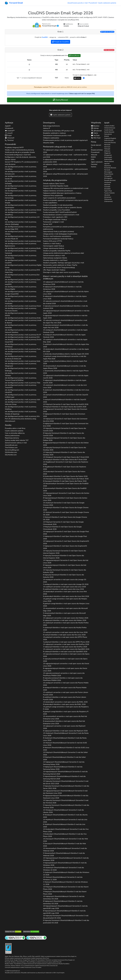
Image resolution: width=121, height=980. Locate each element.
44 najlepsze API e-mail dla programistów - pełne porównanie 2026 (65, 170)
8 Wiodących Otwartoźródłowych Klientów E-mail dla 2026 (65, 816)
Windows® (9, 128)
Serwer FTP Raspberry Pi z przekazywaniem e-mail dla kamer (22, 163)
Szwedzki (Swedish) (107, 188)
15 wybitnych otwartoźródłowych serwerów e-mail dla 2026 (65, 341)
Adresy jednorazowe (12, 436)
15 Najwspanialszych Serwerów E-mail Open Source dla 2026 (66, 494)
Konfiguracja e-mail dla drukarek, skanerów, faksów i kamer (21, 158)
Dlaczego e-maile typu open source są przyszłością (61, 272)
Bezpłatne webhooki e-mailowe (54, 133)
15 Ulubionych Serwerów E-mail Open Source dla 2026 (64, 504)
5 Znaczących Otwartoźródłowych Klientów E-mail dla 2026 (64, 845)
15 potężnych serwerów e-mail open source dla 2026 (65, 638)
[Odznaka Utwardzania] (8, 948)
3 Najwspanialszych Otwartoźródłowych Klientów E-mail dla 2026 (65, 864)
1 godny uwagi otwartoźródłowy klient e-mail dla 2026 (65, 362)
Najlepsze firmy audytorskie (53, 196)
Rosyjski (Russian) (110, 180)
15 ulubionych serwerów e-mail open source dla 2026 (66, 624)
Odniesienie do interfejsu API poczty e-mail (59, 131)
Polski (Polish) (109, 174)
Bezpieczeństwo (97, 150)
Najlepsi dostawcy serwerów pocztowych (58, 191)
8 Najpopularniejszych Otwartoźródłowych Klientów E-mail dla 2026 (66, 797)
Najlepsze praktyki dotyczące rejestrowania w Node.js (62, 193)
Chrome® (10, 138)
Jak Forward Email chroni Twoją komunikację (59, 268)
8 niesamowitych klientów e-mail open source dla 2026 (64, 722)
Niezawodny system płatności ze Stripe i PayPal (60, 265)
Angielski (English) (110, 138)
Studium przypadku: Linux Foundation (57, 210)
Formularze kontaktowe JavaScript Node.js (58, 239)
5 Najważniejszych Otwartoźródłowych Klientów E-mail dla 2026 (64, 778)
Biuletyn (95, 126)
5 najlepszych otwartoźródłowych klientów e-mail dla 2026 (65, 382)
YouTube (95, 136)
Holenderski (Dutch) (108, 135)
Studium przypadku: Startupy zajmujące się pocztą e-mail (64, 263)
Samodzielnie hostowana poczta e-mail (57, 136)
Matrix (95, 133)
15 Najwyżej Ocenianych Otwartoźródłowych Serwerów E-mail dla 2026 (66, 782)
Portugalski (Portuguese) (108, 177)
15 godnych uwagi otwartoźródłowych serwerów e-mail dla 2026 (65, 358)
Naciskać (94, 164)
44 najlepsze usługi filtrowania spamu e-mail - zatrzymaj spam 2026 (66, 175)
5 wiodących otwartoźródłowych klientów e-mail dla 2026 (64, 336)
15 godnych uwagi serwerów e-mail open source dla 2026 (65, 600)
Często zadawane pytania (107, 3)
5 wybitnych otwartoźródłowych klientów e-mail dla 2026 (66, 346)
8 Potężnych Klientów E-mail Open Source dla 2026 (65, 407)
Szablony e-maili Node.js (52, 244)
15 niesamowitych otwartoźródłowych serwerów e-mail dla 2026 (65, 367)
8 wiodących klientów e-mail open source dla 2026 (65, 689)
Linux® (9, 133)
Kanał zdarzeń (96, 145)
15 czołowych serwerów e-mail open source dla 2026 (66, 649)
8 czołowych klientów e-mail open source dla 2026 (65, 652)
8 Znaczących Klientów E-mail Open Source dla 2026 (65, 481)
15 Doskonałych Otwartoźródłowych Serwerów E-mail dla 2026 (66, 830)
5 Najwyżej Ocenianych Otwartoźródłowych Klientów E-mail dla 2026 (66, 806)
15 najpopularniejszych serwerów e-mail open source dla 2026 (66, 665)
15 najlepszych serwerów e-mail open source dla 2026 (66, 618)
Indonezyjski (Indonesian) (108, 158)
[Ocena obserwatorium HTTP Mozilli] (31, 931)
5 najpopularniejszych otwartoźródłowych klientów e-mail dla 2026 (65, 317)
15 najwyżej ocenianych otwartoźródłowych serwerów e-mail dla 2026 (65, 302)
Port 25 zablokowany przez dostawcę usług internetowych (20, 420)
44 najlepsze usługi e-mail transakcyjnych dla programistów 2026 (65, 166)
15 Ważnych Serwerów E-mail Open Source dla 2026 (66, 514)
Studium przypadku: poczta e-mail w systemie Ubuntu (62, 208)
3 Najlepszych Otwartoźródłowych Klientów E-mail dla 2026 (63, 768)
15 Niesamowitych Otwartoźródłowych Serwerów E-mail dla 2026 (65, 850)
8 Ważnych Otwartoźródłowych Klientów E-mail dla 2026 (66, 749)
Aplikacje (9, 123)
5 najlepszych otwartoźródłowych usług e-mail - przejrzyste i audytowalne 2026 (65, 161)
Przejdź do (107, 32)
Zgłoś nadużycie (97, 162)
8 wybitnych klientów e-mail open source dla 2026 (63, 589)
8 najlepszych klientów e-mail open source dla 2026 (65, 620)
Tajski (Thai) (108, 191)
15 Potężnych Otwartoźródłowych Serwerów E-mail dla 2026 (65, 754)
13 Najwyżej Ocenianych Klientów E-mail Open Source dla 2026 (64, 454)
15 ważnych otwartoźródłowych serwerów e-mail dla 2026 (66, 396)
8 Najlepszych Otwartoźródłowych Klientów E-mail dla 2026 (63, 902)
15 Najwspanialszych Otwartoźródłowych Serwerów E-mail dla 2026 (66, 859)
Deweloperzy (49, 123)
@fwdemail (96, 131)
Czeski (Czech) (109, 130)
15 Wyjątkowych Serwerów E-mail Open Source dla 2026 (66, 463)
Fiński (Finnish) (109, 140)
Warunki (94, 155)
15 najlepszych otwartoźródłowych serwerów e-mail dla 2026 (63, 283)
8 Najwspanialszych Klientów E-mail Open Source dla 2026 (65, 499)
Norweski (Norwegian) (108, 171)
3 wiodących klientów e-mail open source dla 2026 (66, 584)
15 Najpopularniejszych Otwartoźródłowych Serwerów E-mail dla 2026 (65, 792)
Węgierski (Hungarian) (108, 154)
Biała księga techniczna (51, 126)
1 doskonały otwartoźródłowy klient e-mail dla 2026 (66, 354)
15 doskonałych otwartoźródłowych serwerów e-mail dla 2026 (66, 350)
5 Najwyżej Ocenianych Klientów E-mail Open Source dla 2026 (64, 557)
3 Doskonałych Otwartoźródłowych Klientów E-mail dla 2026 (65, 835)
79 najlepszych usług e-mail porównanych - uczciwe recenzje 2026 (65, 151)
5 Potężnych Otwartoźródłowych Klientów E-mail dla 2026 (64, 758)
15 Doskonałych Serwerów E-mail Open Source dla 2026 (64, 473)
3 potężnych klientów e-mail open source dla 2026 (66, 642)
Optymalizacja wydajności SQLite (55, 258)
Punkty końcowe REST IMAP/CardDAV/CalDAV (60, 212)
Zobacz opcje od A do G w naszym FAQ (82, 94)
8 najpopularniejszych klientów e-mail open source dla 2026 (65, 670)
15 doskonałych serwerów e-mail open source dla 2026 (65, 593)
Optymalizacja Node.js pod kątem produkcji (58, 232)
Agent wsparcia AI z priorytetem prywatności (59, 198)
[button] (84, 78)
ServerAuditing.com (12, 450)
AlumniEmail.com (11, 445)
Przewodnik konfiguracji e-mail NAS (18, 155)
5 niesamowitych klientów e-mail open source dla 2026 (64, 614)
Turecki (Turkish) (109, 193)
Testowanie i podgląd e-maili (53, 222)
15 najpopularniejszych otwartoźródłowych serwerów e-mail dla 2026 (66, 312)
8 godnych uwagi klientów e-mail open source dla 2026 (66, 605)
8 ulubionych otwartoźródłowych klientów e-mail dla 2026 (66, 391)
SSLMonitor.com (11, 455)
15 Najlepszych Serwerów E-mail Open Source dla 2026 (65, 410)
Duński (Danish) (109, 132)
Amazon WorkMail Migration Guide (56, 186)
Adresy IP (47, 128)
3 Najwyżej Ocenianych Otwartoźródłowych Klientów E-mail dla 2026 (66, 787)
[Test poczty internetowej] (36, 938)
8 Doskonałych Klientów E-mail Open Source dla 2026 (65, 476)
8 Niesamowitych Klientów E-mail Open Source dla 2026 (65, 490)
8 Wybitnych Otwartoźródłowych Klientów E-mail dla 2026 (64, 826)
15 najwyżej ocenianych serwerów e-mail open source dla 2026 (66, 655)
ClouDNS (45, 37)
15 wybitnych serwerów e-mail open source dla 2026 (64, 587)
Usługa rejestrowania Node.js (54, 248)
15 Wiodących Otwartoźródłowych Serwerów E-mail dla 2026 (63, 811)
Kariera (94, 167)
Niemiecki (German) (107, 146)
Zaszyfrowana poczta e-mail (78, 3)
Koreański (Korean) (110, 168)
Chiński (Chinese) (110, 128)
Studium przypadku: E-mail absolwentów (58, 205)
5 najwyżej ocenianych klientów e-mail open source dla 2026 (65, 660)
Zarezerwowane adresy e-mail (16, 443)
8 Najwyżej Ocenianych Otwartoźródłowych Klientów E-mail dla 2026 (66, 922)
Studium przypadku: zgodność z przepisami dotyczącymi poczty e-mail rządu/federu (66, 202)
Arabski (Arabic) (109, 126)
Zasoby (8, 425)
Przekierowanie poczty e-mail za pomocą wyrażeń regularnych (65, 140)
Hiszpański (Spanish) (108, 184)
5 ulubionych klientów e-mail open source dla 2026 (65, 629)
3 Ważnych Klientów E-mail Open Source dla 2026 (65, 518)
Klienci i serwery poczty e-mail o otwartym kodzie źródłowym (65, 277)
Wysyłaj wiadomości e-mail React (55, 260)
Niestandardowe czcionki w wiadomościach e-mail (61, 215)
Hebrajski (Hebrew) (107, 150)
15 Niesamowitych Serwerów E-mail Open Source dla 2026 (66, 485)
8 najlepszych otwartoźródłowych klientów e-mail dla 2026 (62, 288)
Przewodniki (10, 144)
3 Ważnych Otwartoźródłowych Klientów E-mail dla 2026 (65, 883)
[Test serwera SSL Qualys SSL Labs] (13, 931)
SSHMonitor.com (11, 452)
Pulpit (8, 136)
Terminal (9, 140)
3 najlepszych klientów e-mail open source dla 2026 (65, 647)
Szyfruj (77, 78)
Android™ (10, 131)
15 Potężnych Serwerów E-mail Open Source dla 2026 (66, 404)
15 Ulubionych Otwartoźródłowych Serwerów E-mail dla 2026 (66, 734)
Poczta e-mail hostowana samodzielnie (57, 236)
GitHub (95, 128)
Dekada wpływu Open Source (54, 184)
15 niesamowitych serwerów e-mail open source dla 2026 (65, 610)
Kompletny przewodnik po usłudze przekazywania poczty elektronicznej (64, 228)
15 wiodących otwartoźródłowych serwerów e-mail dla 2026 (65, 331)
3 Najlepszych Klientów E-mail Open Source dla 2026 (65, 538)
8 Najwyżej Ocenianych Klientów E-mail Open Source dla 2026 (64, 434)
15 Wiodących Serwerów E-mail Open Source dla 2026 (66, 457)
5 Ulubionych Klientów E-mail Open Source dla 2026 (66, 509)
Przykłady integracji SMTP (14, 148)
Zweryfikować (74, 56)
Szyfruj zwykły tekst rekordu (17, 440)
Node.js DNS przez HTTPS (53, 241)
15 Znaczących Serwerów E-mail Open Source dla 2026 (66, 479)
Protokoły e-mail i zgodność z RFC (55, 217)
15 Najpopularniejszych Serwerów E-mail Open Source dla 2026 (64, 439)
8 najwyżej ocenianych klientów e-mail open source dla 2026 (63, 679)
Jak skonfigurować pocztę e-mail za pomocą (21, 168)
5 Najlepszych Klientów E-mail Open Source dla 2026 (64, 415)
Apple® (8, 126)
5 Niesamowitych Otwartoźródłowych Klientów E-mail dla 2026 (64, 854)
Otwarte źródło (49, 143)
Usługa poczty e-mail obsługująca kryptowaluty (60, 234)
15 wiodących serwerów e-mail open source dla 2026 (65, 581)
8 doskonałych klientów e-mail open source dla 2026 (66, 596)
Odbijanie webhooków (51, 138)
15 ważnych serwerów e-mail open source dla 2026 (65, 632)
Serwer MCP (48, 224)
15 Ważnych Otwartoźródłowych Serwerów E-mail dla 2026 (65, 744)
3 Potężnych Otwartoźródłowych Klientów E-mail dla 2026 (65, 893)
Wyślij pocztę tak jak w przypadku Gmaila (20, 152)
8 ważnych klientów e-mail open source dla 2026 (64, 635)
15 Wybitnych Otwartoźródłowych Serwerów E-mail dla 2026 (65, 821)
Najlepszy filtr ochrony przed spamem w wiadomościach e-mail (66, 188)
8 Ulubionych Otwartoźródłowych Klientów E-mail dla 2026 (65, 739)
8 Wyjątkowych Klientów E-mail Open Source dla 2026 (65, 468)
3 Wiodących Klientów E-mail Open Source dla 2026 (65, 460)
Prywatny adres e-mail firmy (15, 428)
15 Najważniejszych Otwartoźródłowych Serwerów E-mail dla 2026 (65, 773)
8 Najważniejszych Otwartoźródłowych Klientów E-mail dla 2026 (64, 912)
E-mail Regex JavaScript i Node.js (55, 220)
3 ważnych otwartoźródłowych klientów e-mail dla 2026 (65, 401)
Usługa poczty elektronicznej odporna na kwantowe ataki (63, 253)
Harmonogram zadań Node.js (54, 246)
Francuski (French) (110, 143)
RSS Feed (96, 138)
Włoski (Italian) (109, 161)
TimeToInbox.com (11, 448)
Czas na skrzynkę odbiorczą (15, 433)
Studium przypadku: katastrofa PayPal (57, 251)
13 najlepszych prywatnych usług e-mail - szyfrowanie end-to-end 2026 (66, 156)
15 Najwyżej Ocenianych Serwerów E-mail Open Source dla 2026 (65, 430)
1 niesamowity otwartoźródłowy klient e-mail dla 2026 (66, 372)
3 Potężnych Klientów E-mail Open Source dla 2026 (62, 528)
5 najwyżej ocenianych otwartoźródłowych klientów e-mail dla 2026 (65, 326)
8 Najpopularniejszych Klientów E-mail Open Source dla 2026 (66, 444)
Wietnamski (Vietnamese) (108, 200)
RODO (93, 157)
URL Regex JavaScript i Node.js (54, 270)
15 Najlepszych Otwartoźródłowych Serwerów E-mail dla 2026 (64, 763)
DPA (93, 160)
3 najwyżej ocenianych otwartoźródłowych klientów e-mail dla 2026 (65, 307)
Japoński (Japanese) (108, 165)
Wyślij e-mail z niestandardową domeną (19, 150)
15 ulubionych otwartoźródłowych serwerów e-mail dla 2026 (65, 386)
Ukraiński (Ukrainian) (108, 196)
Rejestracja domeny (12, 438)
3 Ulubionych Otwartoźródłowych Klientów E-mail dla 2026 (66, 874)
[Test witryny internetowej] (15, 938)
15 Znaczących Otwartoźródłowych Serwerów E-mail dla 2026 (66, 840)
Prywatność (93, 3)
